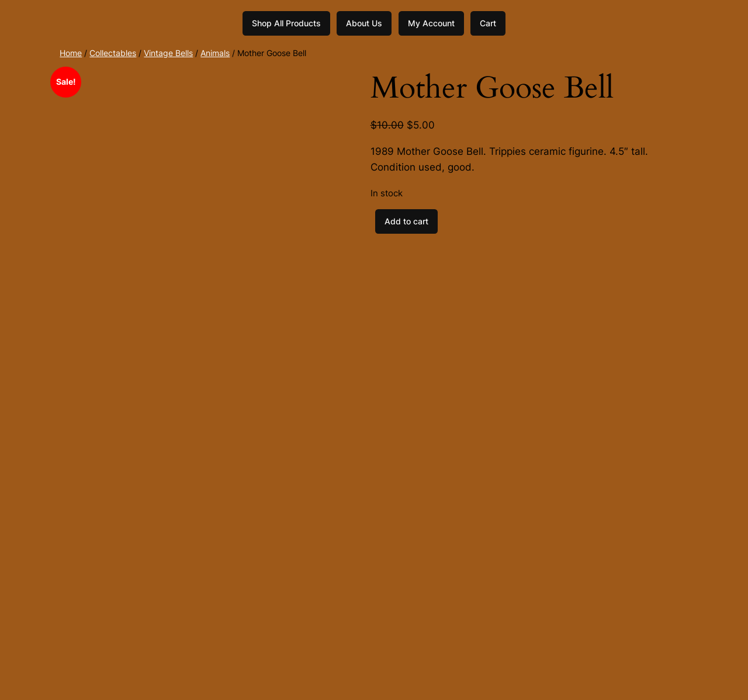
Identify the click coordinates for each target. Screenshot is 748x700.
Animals (215, 53)
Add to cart (406, 221)
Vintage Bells (168, 53)
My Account (431, 23)
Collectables (113, 53)
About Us (364, 23)
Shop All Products (286, 23)
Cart (488, 23)
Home (71, 53)
